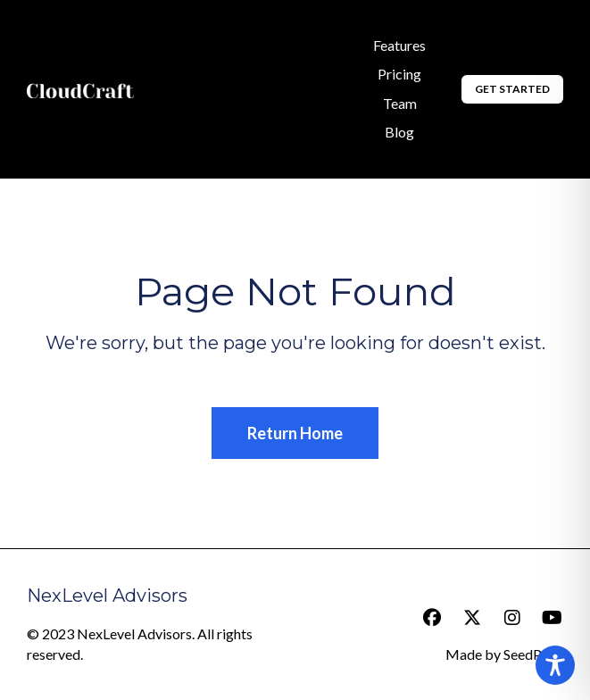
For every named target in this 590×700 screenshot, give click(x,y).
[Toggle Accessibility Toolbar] (555, 665)
